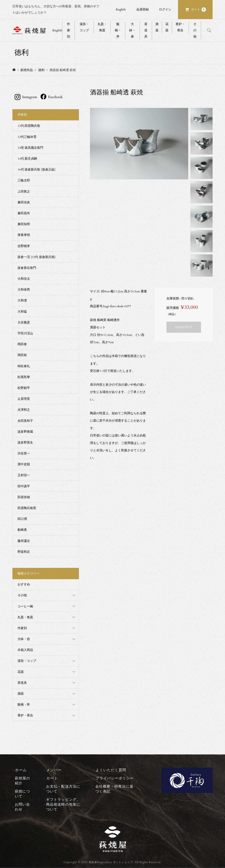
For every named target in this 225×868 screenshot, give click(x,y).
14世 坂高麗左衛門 (30, 148)
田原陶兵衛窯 (27, 508)
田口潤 (22, 519)
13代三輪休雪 (27, 137)
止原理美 (24, 399)
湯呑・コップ (84, 27)
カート (198, 10)
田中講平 (24, 486)
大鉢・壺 (24, 639)
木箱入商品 (25, 650)
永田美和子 (25, 421)
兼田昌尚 (24, 213)
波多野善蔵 (25, 432)
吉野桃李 (24, 246)
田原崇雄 (24, 497)
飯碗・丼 (118, 30)
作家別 (68, 30)
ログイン (165, 9)
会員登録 (143, 9)
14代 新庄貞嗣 (27, 159)
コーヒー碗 (25, 606)
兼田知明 (24, 224)
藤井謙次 (24, 541)
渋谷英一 (24, 453)
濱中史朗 (24, 464)
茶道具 (146, 30)
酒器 (157, 27)
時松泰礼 (24, 366)
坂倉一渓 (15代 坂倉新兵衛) (36, 257)
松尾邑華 (24, 377)
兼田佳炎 (24, 202)
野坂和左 (24, 552)
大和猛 (22, 312)
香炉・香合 (180, 27)
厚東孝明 (24, 235)
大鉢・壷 (132, 30)
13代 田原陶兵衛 (29, 126)
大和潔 (22, 300)
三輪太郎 (24, 180)
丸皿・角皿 (102, 27)
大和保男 (24, 290)
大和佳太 (24, 279)
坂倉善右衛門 (27, 268)
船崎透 (22, 530)
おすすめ (24, 584)
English (121, 9)
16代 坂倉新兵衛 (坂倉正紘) (36, 169)
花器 (167, 27)
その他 (195, 30)
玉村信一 (24, 475)
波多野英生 (25, 443)
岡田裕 (22, 355)
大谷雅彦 (24, 322)
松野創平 (24, 388)
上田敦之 (24, 191)
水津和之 (24, 410)
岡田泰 (22, 344)
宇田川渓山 (25, 333)
